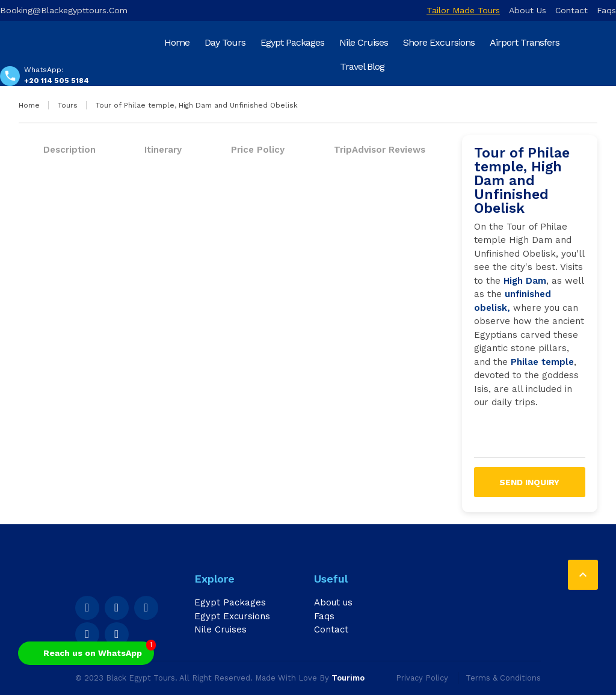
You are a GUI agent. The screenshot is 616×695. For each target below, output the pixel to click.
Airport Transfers (525, 42)
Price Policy (258, 150)
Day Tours (225, 42)
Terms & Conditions (503, 678)
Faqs (606, 10)
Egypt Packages (292, 42)
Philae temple (542, 362)
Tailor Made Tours (463, 10)
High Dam (525, 281)
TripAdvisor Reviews (380, 150)
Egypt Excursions (232, 616)
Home (177, 42)
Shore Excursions (439, 42)
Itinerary (163, 150)
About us (528, 10)
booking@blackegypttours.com (64, 10)
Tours (68, 105)
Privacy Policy (422, 678)
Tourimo (348, 678)
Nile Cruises (364, 42)
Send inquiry (529, 482)
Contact (571, 10)
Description (69, 150)
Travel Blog (362, 66)
